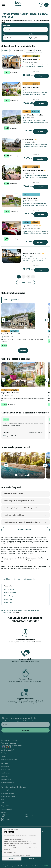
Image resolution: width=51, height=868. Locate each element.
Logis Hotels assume (7, 783)
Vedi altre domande (26, 530)
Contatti (4, 756)
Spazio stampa (6, 773)
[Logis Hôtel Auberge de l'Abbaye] (12, 117)
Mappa (5, 51)
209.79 (28, 269)
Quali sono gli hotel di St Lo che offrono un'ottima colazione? (22, 522)
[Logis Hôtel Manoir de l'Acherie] (12, 173)
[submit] (25, 730)
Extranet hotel (5, 770)
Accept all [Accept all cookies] (31, 859)
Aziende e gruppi (6, 779)
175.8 (28, 214)
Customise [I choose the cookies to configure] (12, 859)
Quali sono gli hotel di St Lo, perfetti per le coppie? (19, 501)
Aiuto (3, 803)
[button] (4, 865)
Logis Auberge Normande (31, 87)
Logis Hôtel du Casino (30, 198)
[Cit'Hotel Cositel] (12, 145)
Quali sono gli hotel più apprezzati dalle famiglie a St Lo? (21, 508)
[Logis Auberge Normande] (12, 89)
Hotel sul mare (8, 602)
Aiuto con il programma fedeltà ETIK (12, 759)
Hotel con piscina (9, 589)
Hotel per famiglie (9, 596)
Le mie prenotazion (7, 753)
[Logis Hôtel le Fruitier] (12, 228)
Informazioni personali (8, 793)
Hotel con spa (8, 599)
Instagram (30, 815)
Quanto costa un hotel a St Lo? (13, 494)
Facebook (6, 815)
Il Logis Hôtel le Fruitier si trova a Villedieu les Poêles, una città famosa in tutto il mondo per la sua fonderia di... (35, 233)
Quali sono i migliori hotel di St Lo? (15, 515)
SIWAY (46, 866)
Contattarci (5, 776)
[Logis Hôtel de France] (12, 62)
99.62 (28, 186)
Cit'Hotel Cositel (30, 139)
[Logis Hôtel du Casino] (12, 200)
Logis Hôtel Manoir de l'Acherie (35, 170)
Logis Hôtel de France (32, 60)
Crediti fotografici (6, 809)
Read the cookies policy (10, 852)
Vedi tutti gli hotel (25, 283)
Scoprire (41, 76)
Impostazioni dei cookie (8, 796)
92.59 (28, 103)
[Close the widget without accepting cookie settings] (11, 829)
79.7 (28, 131)
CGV (3, 799)
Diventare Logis (6, 767)
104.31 (28, 75)
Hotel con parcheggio (10, 593)
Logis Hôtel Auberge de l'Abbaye (34, 115)
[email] (25, 725)
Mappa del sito (6, 806)
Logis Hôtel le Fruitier (32, 226)
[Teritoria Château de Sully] (12, 256)
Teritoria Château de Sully (34, 254)
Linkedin (6, 820)
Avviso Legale (5, 790)
